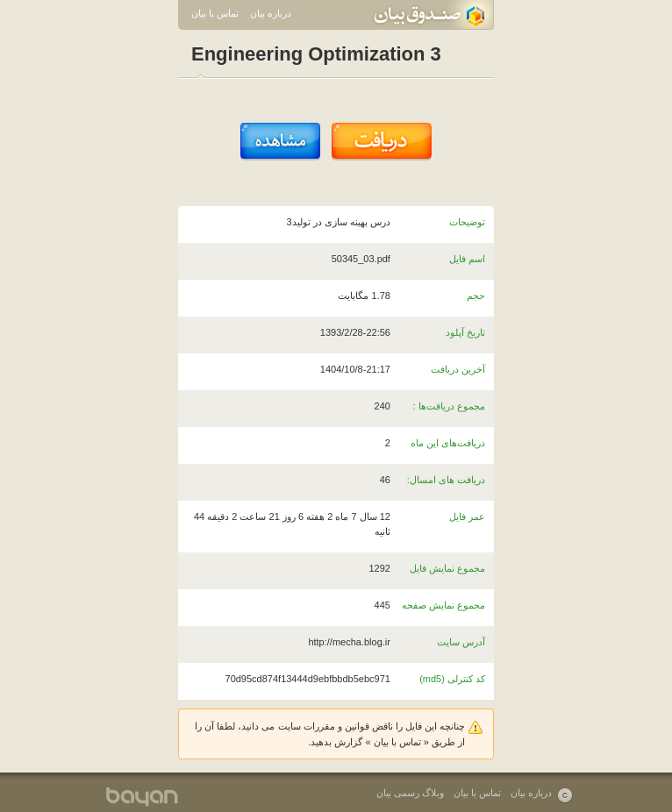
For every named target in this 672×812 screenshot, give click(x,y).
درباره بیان (271, 13)
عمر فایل (467, 516)
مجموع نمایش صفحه (443, 605)
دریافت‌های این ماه (448, 443)
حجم (476, 296)
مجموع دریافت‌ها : (449, 406)
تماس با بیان (215, 13)
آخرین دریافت (458, 369)
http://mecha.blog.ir (349, 642)
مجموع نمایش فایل (447, 568)
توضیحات (467, 222)
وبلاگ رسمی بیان (410, 793)
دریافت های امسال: (446, 480)
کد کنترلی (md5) (452, 679)
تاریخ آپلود (465, 332)
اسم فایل (467, 259)
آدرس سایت (461, 642)
